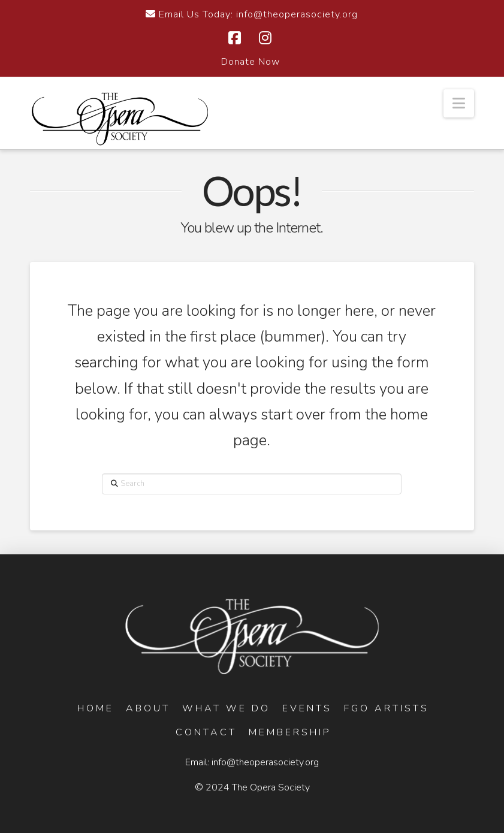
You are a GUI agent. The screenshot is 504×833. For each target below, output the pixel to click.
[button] (459, 103)
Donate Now (251, 62)
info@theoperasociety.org (265, 762)
